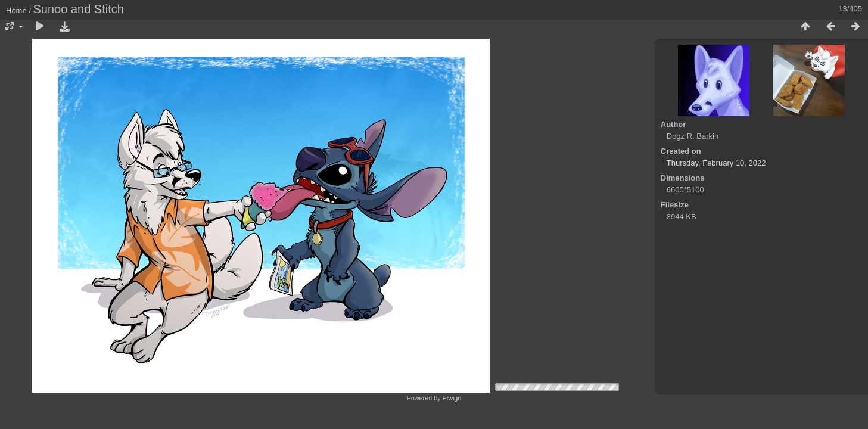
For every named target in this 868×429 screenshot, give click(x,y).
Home (16, 10)
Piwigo (452, 398)
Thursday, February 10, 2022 (716, 163)
